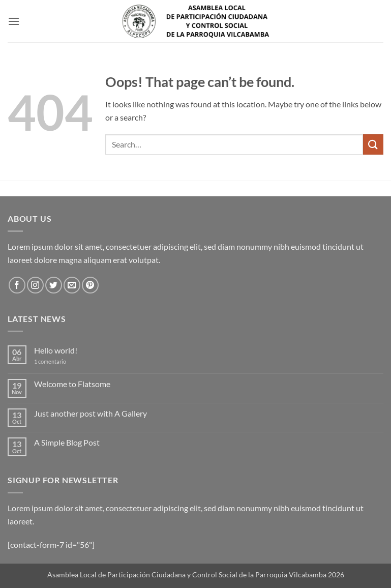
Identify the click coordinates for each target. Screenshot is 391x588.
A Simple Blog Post (67, 442)
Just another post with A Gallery (91, 413)
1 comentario (58, 361)
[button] (14, 21)
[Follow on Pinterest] (90, 285)
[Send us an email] (72, 285)
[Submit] (373, 144)
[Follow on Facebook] (17, 285)
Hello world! (56, 350)
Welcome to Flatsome (72, 384)
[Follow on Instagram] (35, 285)
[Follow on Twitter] (54, 285)
